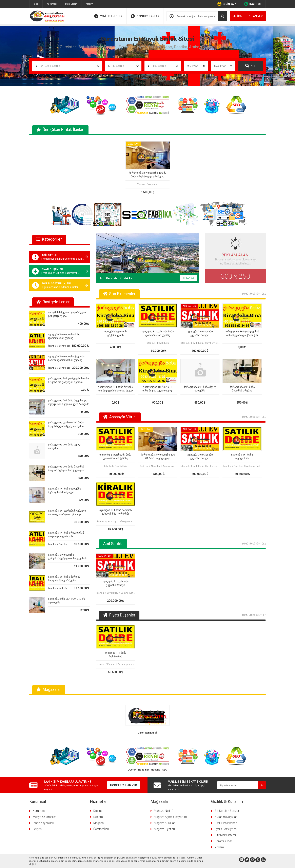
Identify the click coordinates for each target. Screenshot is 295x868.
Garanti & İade (223, 841)
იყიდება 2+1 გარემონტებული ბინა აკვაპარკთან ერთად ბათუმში (67, 514)
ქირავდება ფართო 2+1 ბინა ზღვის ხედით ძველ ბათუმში (158, 389)
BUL (251, 66)
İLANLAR (145, 16)
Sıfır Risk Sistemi (225, 835)
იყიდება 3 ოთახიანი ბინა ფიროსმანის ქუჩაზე (158, 333)
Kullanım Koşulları (226, 817)
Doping (98, 811)
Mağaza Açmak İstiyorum (170, 817)
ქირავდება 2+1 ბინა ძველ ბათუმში (200, 389)
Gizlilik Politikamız (226, 823)
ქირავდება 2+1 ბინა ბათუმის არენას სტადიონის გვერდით (242, 389)
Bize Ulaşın (71, 4)
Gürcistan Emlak (147, 733)
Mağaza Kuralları (165, 823)
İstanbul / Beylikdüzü (59, 346)
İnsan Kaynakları (43, 823)
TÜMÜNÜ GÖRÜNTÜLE (254, 294)
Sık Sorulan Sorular (227, 811)
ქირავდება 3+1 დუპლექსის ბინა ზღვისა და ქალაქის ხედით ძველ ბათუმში (68, 382)
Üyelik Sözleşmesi (226, 829)
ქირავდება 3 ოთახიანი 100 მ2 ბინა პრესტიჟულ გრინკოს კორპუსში (147, 175)
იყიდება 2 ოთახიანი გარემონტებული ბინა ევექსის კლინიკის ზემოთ (67, 558)
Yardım (89, 4)
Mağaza (99, 823)
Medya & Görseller (44, 817)
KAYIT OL (253, 4)
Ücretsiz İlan (101, 829)
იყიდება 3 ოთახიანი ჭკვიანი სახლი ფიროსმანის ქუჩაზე (200, 334)
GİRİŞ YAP (227, 4)
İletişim (37, 829)
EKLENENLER (108, 16)
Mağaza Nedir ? (164, 811)
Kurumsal (52, 4)
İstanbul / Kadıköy (58, 588)
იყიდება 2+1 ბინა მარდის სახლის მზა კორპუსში (116, 512)
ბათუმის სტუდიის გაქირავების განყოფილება (116, 334)
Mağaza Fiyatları (164, 829)
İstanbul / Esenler (57, 544)
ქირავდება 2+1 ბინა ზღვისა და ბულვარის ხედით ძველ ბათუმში (115, 389)
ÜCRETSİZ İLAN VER (248, 16)
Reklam (98, 817)
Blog (36, 4)
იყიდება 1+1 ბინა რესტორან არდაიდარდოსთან (242, 457)
